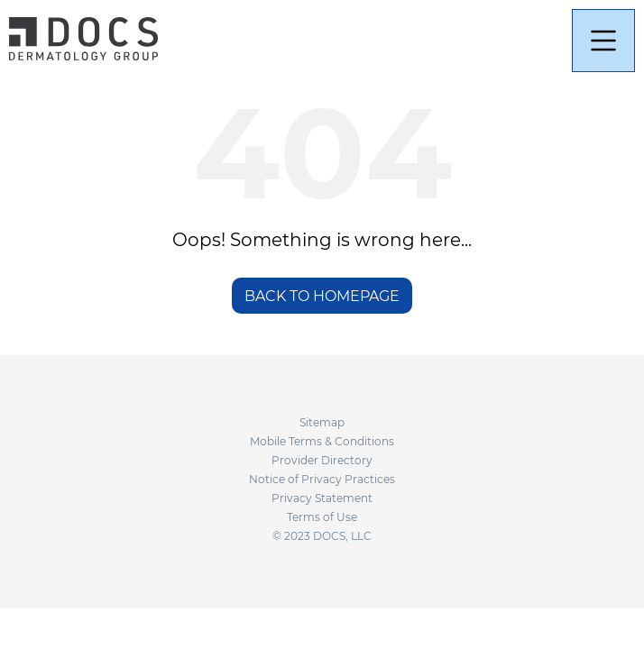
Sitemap (322, 422)
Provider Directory (322, 460)
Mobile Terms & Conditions (322, 441)
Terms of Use (322, 517)
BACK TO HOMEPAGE (322, 296)
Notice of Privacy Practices (322, 479)
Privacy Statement (322, 498)
